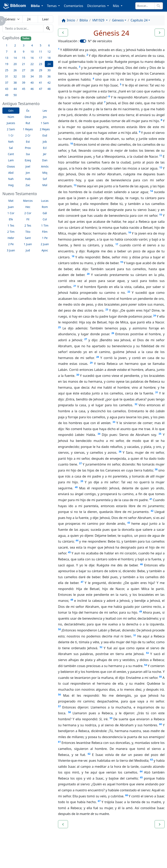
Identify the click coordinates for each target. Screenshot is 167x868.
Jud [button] (28, 250)
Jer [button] (45, 154)
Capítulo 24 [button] (139, 20)
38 (156, 469)
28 (98, 357)
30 (78, 375)
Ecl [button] (45, 148)
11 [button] (41, 52)
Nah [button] (11, 179)
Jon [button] (28, 173)
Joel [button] (28, 166)
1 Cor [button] (11, 213)
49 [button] (7, 95)
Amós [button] (45, 166)
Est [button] (28, 142)
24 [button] (49, 64)
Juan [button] (11, 207)
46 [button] (32, 89)
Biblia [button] (36, 6)
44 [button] (15, 89)
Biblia (84, 20)
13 (75, 185)
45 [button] (24, 89)
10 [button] (32, 52)
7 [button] (7, 52)
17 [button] (41, 58)
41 (151, 499)
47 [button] (41, 89)
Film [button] (45, 232)
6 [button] (49, 45)
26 (113, 333)
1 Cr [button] (11, 135)
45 (69, 552)
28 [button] (32, 70)
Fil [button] (28, 219)
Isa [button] (28, 154)
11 (161, 156)
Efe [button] (11, 219)
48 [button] (49, 89)
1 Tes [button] (11, 225)
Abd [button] (11, 173)
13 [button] (7, 58)
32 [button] (15, 76)
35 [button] (41, 76)
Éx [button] (28, 111)
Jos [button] (45, 117)
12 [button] (49, 52)
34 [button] (32, 76)
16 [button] (32, 58)
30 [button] (49, 70)
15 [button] (24, 58)
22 (129, 292)
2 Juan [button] (45, 244)
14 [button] (15, 58)
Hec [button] (28, 207)
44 (77, 540)
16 (130, 232)
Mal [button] (45, 185)
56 (59, 695)
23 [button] (41, 64)
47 (82, 582)
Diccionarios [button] (97, 6)
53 (147, 653)
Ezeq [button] (28, 160)
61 (59, 742)
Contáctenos (61, 854)
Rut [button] (28, 123)
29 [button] (41, 70)
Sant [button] (28, 238)
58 (69, 712)
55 (160, 677)
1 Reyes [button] (28, 129)
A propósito (35, 854)
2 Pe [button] (11, 244)
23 (107, 310)
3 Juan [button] (11, 250)
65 (141, 777)
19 (122, 262)
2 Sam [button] (11, 129)
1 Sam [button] (45, 123)
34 (99, 434)
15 (161, 215)
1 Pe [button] (45, 238)
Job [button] (45, 142)
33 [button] (24, 76)
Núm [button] (11, 117)
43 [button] (7, 89)
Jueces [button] (11, 123)
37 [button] (7, 83)
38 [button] (15, 83)
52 (101, 647)
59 (111, 718)
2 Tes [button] (28, 225)
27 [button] (24, 70)
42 (152, 511)
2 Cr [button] (28, 135)
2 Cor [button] (28, 213)
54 (146, 665)
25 (59, 327)
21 (75, 286)
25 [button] (7, 70)
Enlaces (12, 854)
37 (80, 463)
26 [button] (15, 70)
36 (120, 452)
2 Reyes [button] (45, 129)
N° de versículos (100, 41)
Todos (26, 38)
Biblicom (15, 6)
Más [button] (116, 6)
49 (141, 612)
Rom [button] (45, 207)
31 (157, 392)
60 (161, 724)
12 (161, 167)
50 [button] (15, 95)
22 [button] (32, 64)
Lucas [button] (45, 201)
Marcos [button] (28, 201)
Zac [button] (28, 185)
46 (141, 564)
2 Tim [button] (11, 232)
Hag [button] (11, 185)
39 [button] (24, 83)
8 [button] (15, 52)
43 (129, 523)
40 (76, 487)
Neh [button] (11, 142)
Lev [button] (45, 111)
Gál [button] (45, 213)
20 (88, 274)
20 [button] (15, 64)
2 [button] (15, 45)
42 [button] (49, 83)
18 (73, 256)
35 (160, 434)
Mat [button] (11, 201)
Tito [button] (28, 232)
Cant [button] (11, 154)
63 (152, 760)
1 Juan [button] (28, 244)
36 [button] (49, 76)
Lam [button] (11, 160)
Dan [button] (45, 160)
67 (99, 801)
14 (151, 191)
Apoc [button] (45, 250)
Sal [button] (11, 148)
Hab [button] (28, 179)
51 (135, 635)
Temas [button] (52, 6)
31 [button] (7, 76)
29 (91, 363)
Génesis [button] (118, 20)
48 (72, 600)
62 (89, 754)
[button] (63, 33)
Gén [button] (11, 111)
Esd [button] (45, 135)
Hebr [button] (11, 238)
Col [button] (45, 219)
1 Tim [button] (45, 225)
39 (82, 481)
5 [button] (41, 45)
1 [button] (7, 45)
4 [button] (32, 45)
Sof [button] (45, 179)
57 (59, 706)
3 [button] (24, 45)
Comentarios (73, 6)
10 (72, 144)
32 (136, 404)
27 (86, 339)
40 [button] (32, 83)
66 (127, 795)
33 (114, 422)
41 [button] (41, 83)
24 (155, 316)
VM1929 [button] (99, 20)
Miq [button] (45, 173)
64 (141, 771)
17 (117, 244)
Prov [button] (28, 148)
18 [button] (49, 58)
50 (59, 629)
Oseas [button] (11, 166)
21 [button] (24, 64)
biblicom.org (19, 861)
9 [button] (24, 52)
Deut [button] (28, 117)
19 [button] (7, 64)
